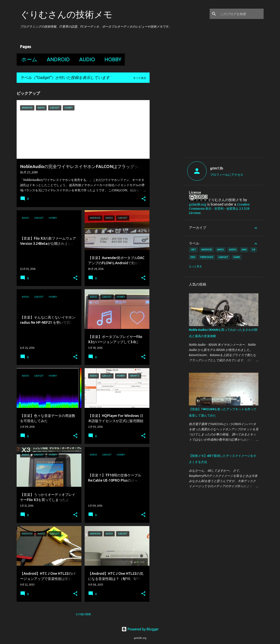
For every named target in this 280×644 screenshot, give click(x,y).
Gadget (223, 257)
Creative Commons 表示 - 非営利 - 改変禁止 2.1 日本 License (219, 209)
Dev (193, 257)
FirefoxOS (207, 257)
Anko (221, 250)
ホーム (28, 59)
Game (237, 257)
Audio (86, 59)
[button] (144, 199)
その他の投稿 (83, 614)
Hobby (112, 59)
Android (57, 59)
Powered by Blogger (140, 629)
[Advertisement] (225, 122)
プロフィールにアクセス (227, 175)
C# (254, 250)
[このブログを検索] (241, 14)
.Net (193, 250)
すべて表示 (140, 78)
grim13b (217, 168)
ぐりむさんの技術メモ (66, 14)
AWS (244, 250)
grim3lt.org (198, 204)
